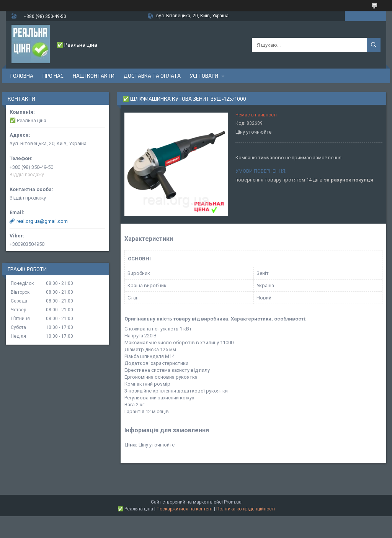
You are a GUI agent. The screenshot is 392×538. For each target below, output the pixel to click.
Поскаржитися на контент (185, 509)
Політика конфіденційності (246, 509)
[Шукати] (374, 45)
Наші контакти (94, 76)
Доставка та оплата (152, 76)
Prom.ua (233, 502)
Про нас (53, 76)
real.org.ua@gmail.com (42, 221)
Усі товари (204, 76)
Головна (22, 76)
